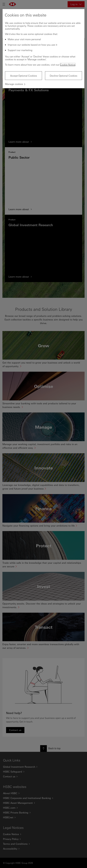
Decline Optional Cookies (64, 76)
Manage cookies (14, 84)
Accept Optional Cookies (24, 76)
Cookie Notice (68, 65)
